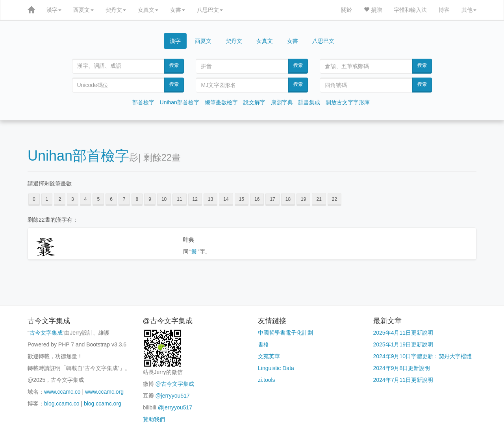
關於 (346, 10)
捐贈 (373, 10)
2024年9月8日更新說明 (402, 368)
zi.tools (267, 380)
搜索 (174, 65)
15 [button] (242, 199)
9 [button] (150, 199)
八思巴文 (210, 10)
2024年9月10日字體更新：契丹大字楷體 (423, 356)
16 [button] (257, 199)
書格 (263, 344)
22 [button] (334, 199)
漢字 (54, 10)
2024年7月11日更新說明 (403, 380)
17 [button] (272, 199)
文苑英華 (269, 356)
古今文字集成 (46, 333)
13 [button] (210, 199)
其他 (469, 10)
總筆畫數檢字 (221, 102)
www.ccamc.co (62, 392)
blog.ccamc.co (62, 404)
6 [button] (111, 199)
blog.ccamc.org (103, 404)
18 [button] (288, 199)
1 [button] (47, 199)
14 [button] (226, 199)
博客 (444, 10)
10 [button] (164, 199)
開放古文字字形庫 (348, 102)
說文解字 (254, 102)
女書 (178, 10)
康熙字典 (282, 102)
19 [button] (303, 199)
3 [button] (73, 199)
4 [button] (86, 199)
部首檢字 (143, 102)
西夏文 (83, 10)
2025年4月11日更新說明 (403, 333)
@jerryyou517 (172, 396)
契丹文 (116, 10)
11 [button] (179, 199)
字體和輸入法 (410, 10)
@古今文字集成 (174, 384)
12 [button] (195, 199)
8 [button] (137, 199)
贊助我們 (154, 419)
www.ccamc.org (104, 392)
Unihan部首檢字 (180, 102)
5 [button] (98, 199)
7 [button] (124, 199)
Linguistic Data (276, 368)
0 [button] (34, 199)
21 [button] (319, 199)
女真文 (148, 10)
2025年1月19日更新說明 (403, 344)
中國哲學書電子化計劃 (285, 333)
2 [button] (60, 199)
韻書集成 (309, 102)
